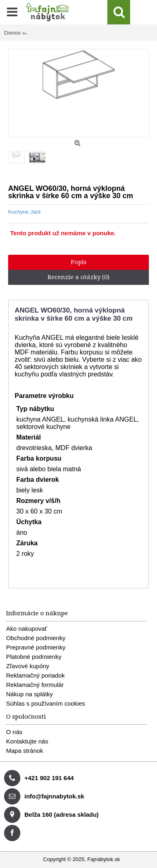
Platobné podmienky (34, 657)
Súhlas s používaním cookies (46, 703)
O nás (14, 732)
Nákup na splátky (29, 694)
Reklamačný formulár (35, 685)
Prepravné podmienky (36, 647)
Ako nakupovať (27, 629)
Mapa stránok (25, 751)
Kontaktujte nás (27, 741)
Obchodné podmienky (36, 638)
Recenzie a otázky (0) (78, 277)
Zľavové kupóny (28, 666)
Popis (79, 262)
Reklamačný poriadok (35, 675)
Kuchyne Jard (24, 212)
